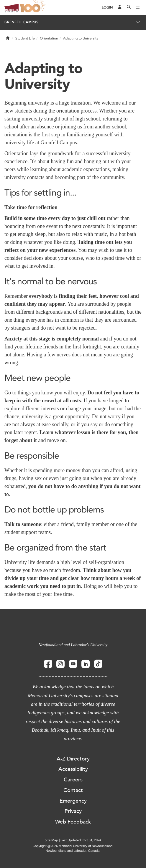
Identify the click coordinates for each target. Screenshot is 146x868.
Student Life (25, 38)
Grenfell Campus (21, 22)
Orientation (49, 38)
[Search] (129, 7)
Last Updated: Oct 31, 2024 (81, 840)
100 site (34, 7)
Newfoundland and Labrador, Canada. (73, 851)
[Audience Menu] (120, 7)
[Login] (107, 8)
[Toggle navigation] (138, 7)
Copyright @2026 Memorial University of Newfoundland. (73, 846)
